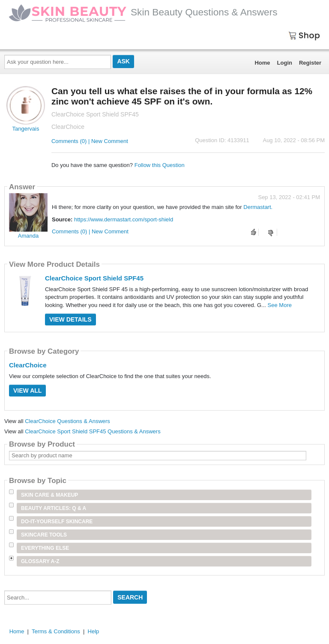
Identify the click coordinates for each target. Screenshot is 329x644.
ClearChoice (28, 365)
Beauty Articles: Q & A (54, 508)
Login (285, 63)
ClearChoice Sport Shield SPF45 (94, 278)
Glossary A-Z (40, 561)
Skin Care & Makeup (49, 495)
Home (262, 63)
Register (310, 63)
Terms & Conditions (56, 631)
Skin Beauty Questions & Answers (143, 12)
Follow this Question (160, 165)
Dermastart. (258, 207)
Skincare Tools (44, 535)
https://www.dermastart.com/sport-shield (124, 219)
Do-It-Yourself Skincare (57, 522)
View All (27, 391)
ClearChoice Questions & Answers (67, 421)
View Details (70, 319)
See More (280, 305)
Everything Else (45, 548)
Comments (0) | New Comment (90, 141)
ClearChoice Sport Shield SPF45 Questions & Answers (93, 431)
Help (94, 631)
